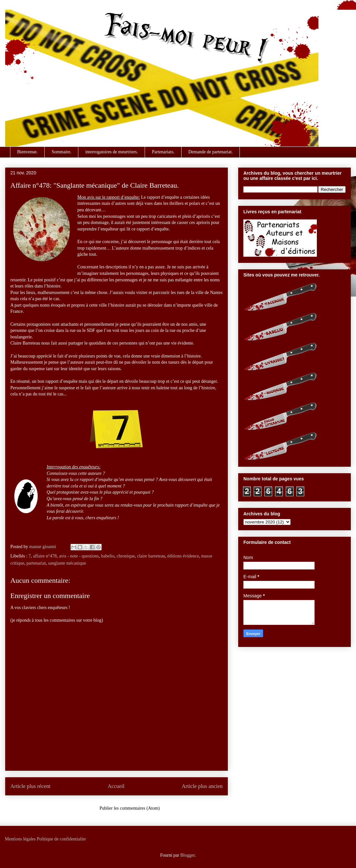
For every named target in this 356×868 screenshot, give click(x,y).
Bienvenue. (27, 152)
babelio (108, 556)
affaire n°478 (45, 556)
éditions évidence (183, 556)
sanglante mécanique (67, 563)
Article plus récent (30, 786)
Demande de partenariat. (211, 152)
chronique (126, 556)
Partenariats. (163, 152)
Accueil (116, 786)
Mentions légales (20, 839)
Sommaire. (61, 152)
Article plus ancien (202, 786)
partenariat (36, 563)
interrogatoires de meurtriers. (111, 152)
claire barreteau (151, 556)
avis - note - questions (79, 556)
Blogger (187, 855)
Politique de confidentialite (61, 839)
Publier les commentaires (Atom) (130, 808)
